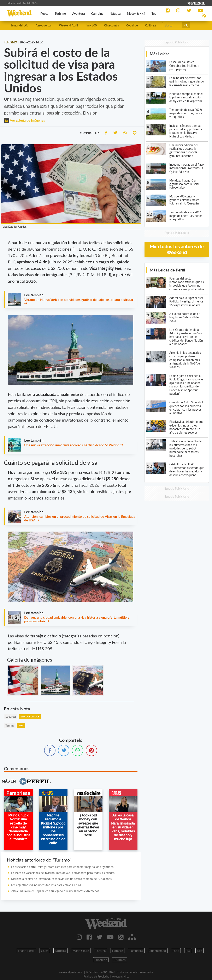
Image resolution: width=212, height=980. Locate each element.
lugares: (11, 716)
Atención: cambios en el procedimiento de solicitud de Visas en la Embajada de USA (80, 518)
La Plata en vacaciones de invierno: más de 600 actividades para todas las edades (63, 873)
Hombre (117, 951)
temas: (10, 725)
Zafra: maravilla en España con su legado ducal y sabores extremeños (55, 891)
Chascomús (111, 25)
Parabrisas (136, 951)
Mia (199, 951)
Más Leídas (160, 54)
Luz (188, 951)
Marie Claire (81, 951)
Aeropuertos (44, 25)
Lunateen (101, 960)
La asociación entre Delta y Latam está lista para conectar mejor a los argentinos (62, 867)
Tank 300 (91, 25)
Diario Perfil (26, 951)
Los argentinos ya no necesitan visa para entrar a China (46, 885)
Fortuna (101, 951)
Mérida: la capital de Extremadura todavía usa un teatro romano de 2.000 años (61, 879)
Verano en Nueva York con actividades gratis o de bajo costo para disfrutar (79, 299)
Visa (21, 725)
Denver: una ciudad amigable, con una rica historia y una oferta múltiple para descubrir (77, 619)
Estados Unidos (30, 717)
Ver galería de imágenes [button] (24, 120)
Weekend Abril (68, 25)
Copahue (132, 25)
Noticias (60, 951)
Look (176, 951)
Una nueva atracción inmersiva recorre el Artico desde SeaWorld (72, 445)
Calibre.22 (152, 25)
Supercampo (158, 951)
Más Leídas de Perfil (167, 270)
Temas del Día (19, 25)
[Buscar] (172, 25)
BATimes (120, 960)
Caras (45, 951)
